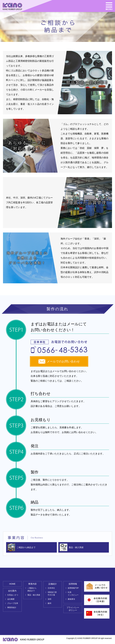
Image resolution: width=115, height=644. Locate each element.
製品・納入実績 (76, 547)
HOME (12, 584)
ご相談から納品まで (26, 547)
